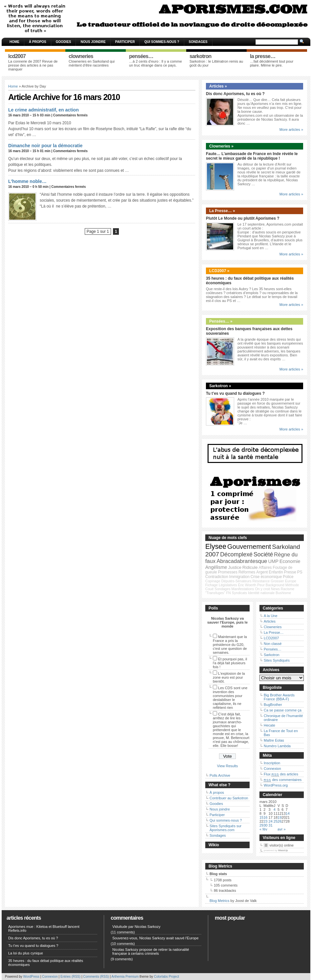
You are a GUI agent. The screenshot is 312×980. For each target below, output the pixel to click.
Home (14, 42)
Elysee (216, 547)
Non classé (273, 644)
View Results (227, 766)
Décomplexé (236, 554)
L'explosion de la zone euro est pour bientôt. (229, 677)
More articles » (291, 130)
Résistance (261, 581)
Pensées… (273, 649)
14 (288, 813)
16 (265, 817)
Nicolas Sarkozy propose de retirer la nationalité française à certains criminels (151, 951)
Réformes (247, 572)
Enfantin (276, 572)
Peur (261, 585)
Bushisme (283, 593)
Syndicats (239, 593)
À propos (38, 42)
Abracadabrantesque (242, 561)
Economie (290, 561)
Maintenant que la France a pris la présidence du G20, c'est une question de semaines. (230, 645)
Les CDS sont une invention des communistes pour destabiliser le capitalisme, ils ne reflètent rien (230, 698)
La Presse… (274, 632)
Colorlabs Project (167, 977)
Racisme (288, 589)
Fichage (212, 585)
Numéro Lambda (277, 746)
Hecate (269, 725)
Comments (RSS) (96, 977)
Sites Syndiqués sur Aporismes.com (225, 828)
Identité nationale (261, 593)
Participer (125, 42)
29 (261, 825)
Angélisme (216, 567)
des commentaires (283, 780)
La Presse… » (222, 211)
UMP (273, 561)
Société (263, 554)
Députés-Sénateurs (236, 581)
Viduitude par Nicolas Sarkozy (136, 927)
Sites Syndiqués (277, 660)
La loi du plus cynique (26, 953)
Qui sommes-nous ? (162, 42)
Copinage (213, 581)
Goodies (64, 42)
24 (271, 821)
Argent (262, 572)
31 (271, 825)
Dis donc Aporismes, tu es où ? (235, 94)
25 (276, 821)
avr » (281, 829)
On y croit (262, 589)
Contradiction (217, 577)
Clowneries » (221, 146)
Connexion (272, 769)
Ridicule (250, 567)
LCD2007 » (219, 271)
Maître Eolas (274, 740)
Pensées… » (221, 321)
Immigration (239, 577)
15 (261, 817)
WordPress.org (276, 785)
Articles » (218, 86)
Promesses (228, 572)
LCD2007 (271, 638)
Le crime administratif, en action (44, 110)
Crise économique (266, 577)
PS (300, 572)
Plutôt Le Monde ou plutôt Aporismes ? (243, 218)
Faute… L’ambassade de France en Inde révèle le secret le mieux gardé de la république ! (252, 156)
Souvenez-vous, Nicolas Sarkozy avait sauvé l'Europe (156, 938)
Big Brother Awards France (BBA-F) (279, 697)
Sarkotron (272, 655)
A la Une (271, 616)
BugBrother (273, 705)
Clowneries (273, 627)
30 (265, 825)
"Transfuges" (215, 593)
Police (288, 577)
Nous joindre (93, 42)
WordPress (31, 977)
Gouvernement (249, 547)
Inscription (272, 763)
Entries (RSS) (70, 977)
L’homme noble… (27, 181)
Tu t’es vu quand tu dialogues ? (235, 393)
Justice (235, 567)
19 (279, 817)
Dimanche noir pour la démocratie (45, 146)
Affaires (265, 568)
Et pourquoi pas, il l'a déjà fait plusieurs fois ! (230, 663)
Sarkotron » (220, 386)
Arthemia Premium (125, 977)
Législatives (228, 585)
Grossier (277, 581)
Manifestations (243, 589)
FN (229, 593)
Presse (290, 572)
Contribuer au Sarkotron (229, 798)
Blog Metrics (220, 901)
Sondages (198, 42)
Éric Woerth (247, 585)
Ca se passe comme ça (283, 710)
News (275, 589)
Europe (291, 581)
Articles (270, 621)
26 (279, 821)
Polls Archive (220, 775)
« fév (263, 829)
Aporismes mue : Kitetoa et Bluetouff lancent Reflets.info (44, 929)
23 (265, 821)
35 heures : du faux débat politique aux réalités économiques (46, 963)
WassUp (283, 850)
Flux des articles (281, 774)
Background (275, 585)
